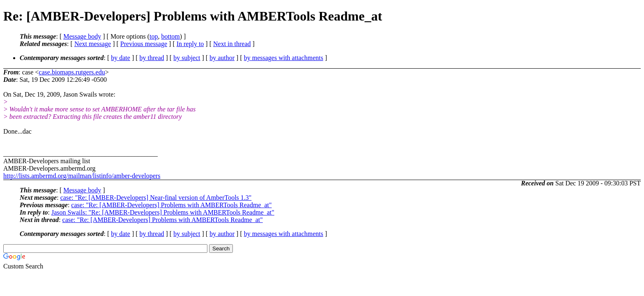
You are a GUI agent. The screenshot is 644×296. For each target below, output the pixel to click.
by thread (152, 58)
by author (222, 58)
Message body (82, 36)
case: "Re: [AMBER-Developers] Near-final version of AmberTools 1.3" (156, 198)
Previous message (144, 44)
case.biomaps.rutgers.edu (72, 72)
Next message (93, 44)
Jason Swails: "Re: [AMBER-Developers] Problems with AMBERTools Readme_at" (163, 212)
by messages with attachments (284, 58)
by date (121, 58)
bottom (170, 36)
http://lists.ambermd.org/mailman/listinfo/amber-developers (82, 176)
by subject (187, 58)
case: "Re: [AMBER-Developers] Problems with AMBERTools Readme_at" (171, 205)
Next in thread (232, 44)
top (154, 36)
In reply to (190, 44)
